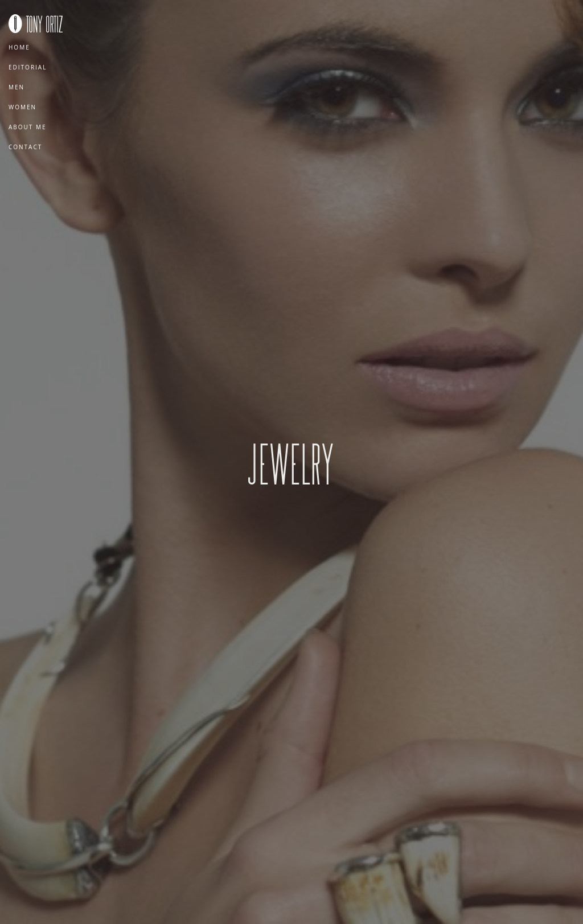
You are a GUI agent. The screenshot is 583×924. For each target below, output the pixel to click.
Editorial (28, 67)
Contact (25, 147)
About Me (28, 127)
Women (22, 107)
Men (17, 87)
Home (19, 47)
